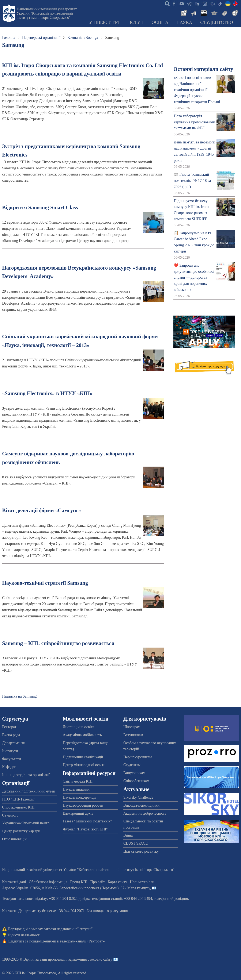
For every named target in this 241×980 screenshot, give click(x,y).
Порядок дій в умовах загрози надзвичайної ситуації (50, 929)
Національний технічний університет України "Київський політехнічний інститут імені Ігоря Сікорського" (47, 13)
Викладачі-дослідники (141, 805)
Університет (105, 22)
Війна (128, 835)
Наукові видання (76, 789)
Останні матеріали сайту (203, 69)
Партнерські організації (41, 38)
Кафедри (9, 767)
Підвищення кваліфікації (83, 757)
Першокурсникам (138, 757)
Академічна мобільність (82, 735)
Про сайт (97, 882)
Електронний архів (78, 813)
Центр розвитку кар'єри (21, 831)
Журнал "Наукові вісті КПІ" (85, 829)
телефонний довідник (172, 899)
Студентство (217, 22)
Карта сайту (117, 882)
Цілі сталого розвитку (141, 851)
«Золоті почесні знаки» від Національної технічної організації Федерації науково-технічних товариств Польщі (197, 90)
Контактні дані (14, 882)
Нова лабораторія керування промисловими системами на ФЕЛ (195, 122)
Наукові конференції (79, 797)
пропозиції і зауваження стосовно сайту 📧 (83, 959)
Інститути (10, 751)
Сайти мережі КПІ (78, 781)
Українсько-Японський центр (26, 823)
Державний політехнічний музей (29, 791)
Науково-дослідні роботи (83, 805)
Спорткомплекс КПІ (18, 807)
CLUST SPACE (136, 843)
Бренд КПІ (79, 882)
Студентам (132, 765)
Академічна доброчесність (145, 813)
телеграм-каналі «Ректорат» (82, 941)
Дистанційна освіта (78, 727)
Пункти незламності (24, 935)
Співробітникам (136, 781)
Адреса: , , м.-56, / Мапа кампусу (76, 888)
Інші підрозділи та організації (26, 775)
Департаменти (14, 743)
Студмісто (10, 815)
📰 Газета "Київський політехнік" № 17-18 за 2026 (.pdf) (192, 181)
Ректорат (9, 727)
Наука (184, 22)
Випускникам (134, 773)
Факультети (12, 759)
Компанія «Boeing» (83, 38)
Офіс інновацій (14, 839)
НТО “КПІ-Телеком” (19, 799)
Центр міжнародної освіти (84, 765)
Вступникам (133, 735)
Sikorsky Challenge (138, 797)
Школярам (132, 727)
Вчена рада (11, 735)
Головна (9, 38)
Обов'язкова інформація (48, 882)
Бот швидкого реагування (107, 911)
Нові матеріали (142, 882)
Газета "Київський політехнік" (87, 821)
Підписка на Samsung (19, 696)
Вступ (136, 22)
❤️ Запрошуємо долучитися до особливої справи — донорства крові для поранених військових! (194, 277)
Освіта (160, 22)
